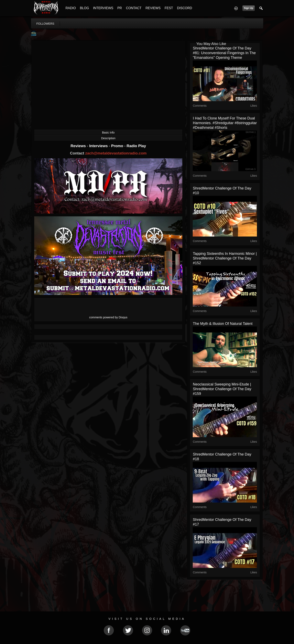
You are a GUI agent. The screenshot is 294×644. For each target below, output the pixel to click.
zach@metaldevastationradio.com (116, 153)
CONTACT (134, 8)
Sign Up (248, 8)
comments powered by (108, 317)
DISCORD (185, 8)
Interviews (99, 146)
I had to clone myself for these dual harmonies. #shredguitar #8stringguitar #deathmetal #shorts (225, 123)
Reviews (79, 146)
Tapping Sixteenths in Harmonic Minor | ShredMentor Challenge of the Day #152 (225, 258)
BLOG (84, 8)
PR (120, 8)
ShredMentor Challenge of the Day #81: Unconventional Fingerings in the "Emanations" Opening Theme (224, 53)
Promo (118, 146)
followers (45, 24)
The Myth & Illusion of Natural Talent (223, 324)
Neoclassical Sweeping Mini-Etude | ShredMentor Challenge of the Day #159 (222, 389)
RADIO (71, 8)
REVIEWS (153, 8)
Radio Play (136, 146)
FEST (169, 8)
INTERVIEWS (103, 8)
